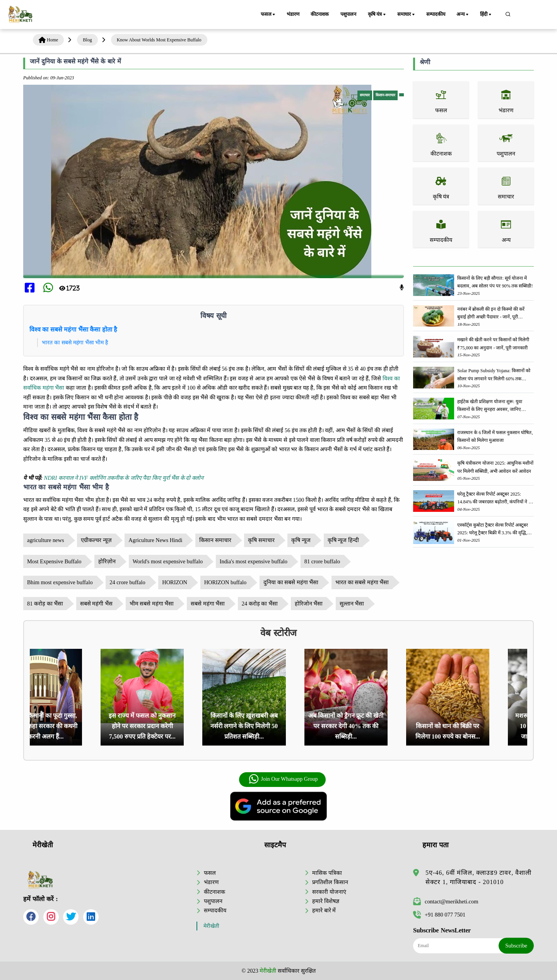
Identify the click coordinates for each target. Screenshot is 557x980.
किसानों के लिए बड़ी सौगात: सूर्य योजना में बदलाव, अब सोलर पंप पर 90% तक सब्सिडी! (495, 282)
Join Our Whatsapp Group (283, 779)
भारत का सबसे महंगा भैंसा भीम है (75, 342)
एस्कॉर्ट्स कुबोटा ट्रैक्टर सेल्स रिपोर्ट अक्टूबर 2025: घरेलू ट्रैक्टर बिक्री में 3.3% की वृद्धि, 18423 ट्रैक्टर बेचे (493, 529)
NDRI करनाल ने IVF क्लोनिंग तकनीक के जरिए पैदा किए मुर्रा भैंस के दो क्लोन (124, 478)
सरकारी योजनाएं (329, 892)
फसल (268, 15)
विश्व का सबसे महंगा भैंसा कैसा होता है (73, 329)
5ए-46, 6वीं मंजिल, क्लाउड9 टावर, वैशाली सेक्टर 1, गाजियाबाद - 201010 (478, 877)
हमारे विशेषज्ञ (326, 901)
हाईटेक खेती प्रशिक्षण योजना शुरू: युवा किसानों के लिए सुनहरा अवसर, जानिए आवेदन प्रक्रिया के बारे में (490, 406)
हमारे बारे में (324, 910)
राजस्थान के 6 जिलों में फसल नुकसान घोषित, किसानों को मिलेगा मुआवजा (495, 436)
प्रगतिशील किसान (330, 882)
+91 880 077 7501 (439, 915)
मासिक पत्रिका (327, 873)
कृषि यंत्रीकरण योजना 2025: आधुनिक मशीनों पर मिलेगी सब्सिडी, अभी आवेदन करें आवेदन (495, 467)
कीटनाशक (320, 14)
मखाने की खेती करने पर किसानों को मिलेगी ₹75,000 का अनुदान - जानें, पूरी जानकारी (493, 344)
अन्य (464, 15)
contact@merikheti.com (446, 901)
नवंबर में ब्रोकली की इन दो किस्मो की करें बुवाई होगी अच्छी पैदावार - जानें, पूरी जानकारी (491, 314)
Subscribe (516, 946)
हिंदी (487, 15)
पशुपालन (349, 14)
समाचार (407, 15)
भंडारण (293, 14)
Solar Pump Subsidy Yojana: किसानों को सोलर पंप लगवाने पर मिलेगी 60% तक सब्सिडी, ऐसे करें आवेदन (494, 375)
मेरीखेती (211, 926)
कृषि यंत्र (378, 15)
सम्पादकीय (436, 14)
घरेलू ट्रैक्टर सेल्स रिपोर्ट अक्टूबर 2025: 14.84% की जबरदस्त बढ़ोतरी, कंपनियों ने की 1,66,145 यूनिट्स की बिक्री (495, 499)
